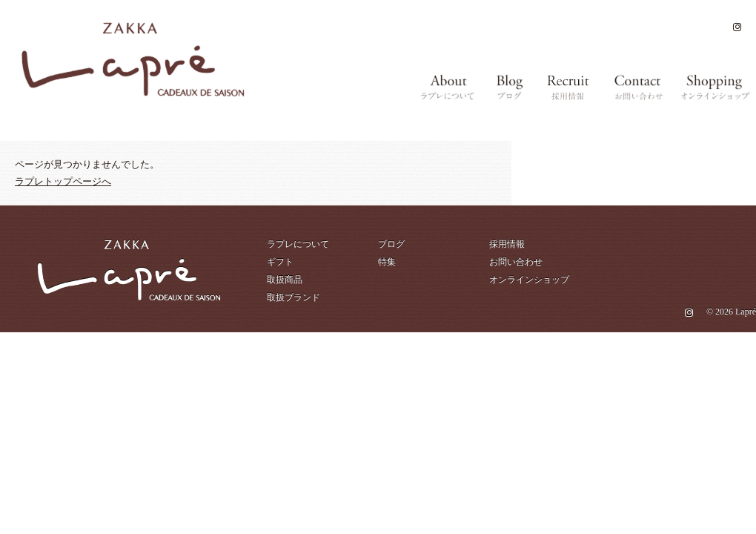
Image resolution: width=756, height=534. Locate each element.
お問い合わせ (516, 262)
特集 (387, 262)
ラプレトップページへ (63, 181)
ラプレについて (298, 244)
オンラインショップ (529, 280)
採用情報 (507, 244)
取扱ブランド (294, 297)
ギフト (280, 262)
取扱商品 (285, 280)
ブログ (391, 244)
